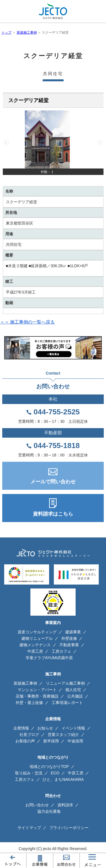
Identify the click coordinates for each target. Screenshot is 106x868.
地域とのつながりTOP (49, 767)
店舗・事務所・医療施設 (37, 696)
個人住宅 (73, 690)
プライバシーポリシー (69, 828)
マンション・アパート (37, 690)
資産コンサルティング (37, 632)
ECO (55, 773)
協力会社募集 (49, 811)
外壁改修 (69, 638)
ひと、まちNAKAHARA (63, 779)
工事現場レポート (67, 703)
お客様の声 (25, 741)
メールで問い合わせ (53, 482)
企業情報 (21, 728)
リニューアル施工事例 (65, 683)
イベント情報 (73, 728)
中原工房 (35, 651)
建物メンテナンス (35, 645)
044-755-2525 (57, 412)
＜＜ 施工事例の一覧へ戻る (27, 322)
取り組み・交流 (29, 773)
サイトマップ (29, 828)
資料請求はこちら (53, 514)
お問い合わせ (37, 805)
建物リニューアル (37, 638)
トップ (6, 33)
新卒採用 (51, 741)
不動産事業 (69, 645)
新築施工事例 (27, 33)
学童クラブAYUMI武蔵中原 (49, 658)
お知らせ (45, 728)
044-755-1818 (57, 445)
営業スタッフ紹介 (63, 735)
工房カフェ (61, 651)
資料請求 (65, 805)
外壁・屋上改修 (29, 703)
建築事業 (73, 632)
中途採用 (75, 741)
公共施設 (75, 696)
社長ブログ (29, 735)
